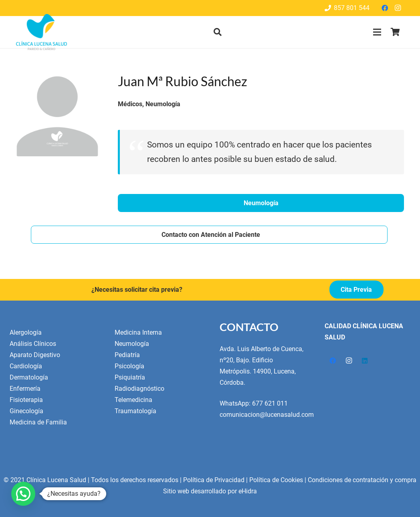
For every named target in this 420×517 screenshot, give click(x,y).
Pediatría (127, 355)
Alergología (26, 332)
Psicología (129, 366)
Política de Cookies (276, 480)
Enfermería (25, 389)
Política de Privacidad (214, 480)
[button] (218, 32)
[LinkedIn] (365, 361)
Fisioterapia (26, 400)
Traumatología (135, 411)
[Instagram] (398, 8)
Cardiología (26, 366)
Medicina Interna (138, 332)
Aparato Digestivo (35, 355)
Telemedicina (133, 400)
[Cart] (395, 32)
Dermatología (29, 377)
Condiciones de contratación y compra (362, 480)
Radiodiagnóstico (139, 389)
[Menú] (377, 32)
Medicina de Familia (38, 422)
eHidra (248, 491)
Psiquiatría (130, 377)
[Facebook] (385, 8)
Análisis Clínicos (33, 344)
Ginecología (26, 411)
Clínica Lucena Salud (56, 480)
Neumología (132, 344)
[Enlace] (41, 32)
